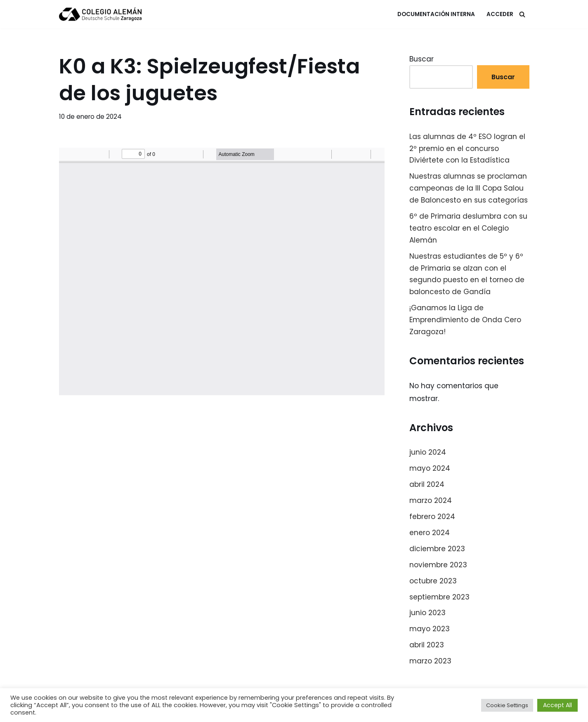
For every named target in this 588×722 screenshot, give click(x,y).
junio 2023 (427, 613)
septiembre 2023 (439, 597)
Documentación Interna (436, 14)
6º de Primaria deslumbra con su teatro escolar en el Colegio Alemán (468, 228)
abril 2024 (427, 484)
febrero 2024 (432, 517)
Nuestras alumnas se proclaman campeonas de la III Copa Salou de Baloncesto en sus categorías (469, 188)
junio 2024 (428, 452)
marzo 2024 (431, 500)
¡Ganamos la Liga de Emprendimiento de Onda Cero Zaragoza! (465, 320)
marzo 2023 (430, 661)
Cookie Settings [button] (507, 705)
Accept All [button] (557, 705)
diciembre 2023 (437, 549)
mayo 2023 (430, 629)
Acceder (500, 14)
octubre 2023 (433, 581)
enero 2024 (430, 533)
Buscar (422, 59)
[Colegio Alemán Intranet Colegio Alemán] (100, 14)
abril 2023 (427, 645)
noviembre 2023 (438, 565)
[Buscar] (522, 14)
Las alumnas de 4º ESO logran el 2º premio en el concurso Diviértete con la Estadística (467, 149)
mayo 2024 (430, 468)
